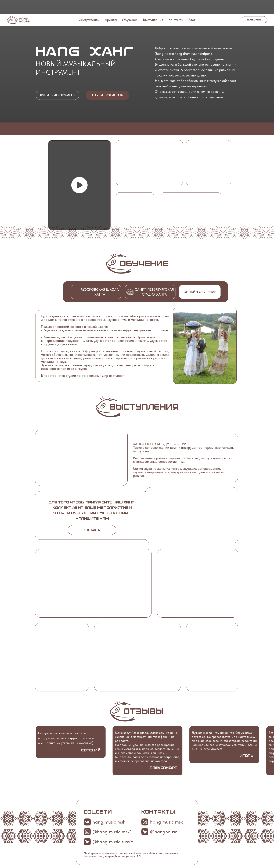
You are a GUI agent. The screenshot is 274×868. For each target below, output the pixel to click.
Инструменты (89, 6)
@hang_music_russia (113, 842)
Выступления (153, 6)
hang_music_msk (166, 822)
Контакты (176, 6)
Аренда (111, 6)
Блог (192, 6)
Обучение (130, 6)
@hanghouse (164, 832)
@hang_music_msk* (112, 832)
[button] (79, 185)
